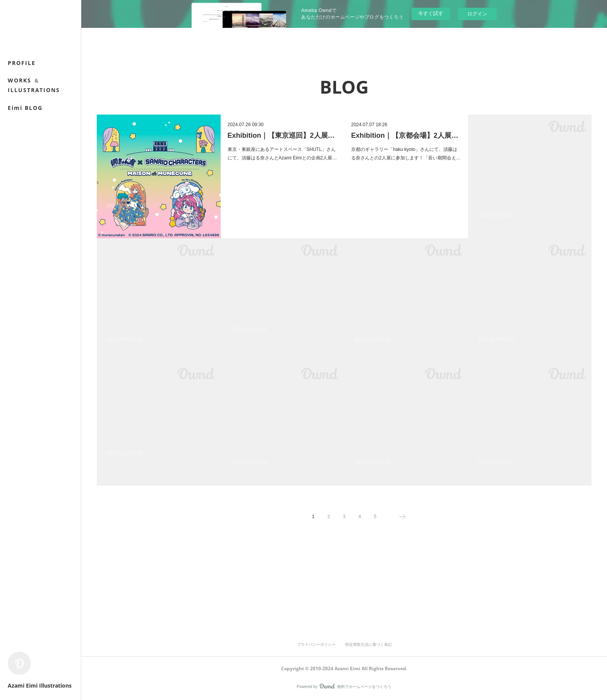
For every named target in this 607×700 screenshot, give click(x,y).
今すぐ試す (431, 13)
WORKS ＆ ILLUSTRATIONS (34, 85)
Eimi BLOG (25, 108)
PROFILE (22, 63)
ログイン (477, 14)
